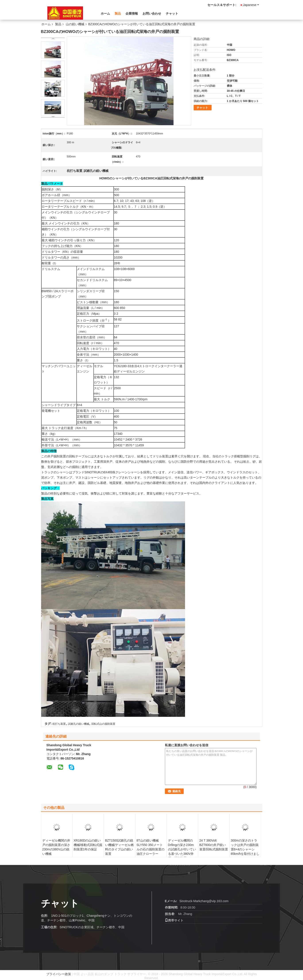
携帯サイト (174, 920)
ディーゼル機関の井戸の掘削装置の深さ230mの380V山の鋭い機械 (56, 847)
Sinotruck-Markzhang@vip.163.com (204, 901)
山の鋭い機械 (75, 24)
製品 (118, 13)
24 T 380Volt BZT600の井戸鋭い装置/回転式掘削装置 (214, 845)
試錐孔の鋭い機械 (79, 724)
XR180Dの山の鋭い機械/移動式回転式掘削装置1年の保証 (88, 845)
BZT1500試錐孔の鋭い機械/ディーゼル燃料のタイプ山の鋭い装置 (120, 847)
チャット (172, 13)
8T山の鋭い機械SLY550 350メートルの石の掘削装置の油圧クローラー (151, 847)
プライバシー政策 (59, 974)
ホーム (105, 13)
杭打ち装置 (59, 724)
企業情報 (132, 13)
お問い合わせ (152, 13)
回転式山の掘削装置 (103, 724)
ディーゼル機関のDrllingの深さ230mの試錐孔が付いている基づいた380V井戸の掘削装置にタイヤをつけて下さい (182, 852)
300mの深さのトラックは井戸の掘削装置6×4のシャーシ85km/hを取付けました (245, 849)
